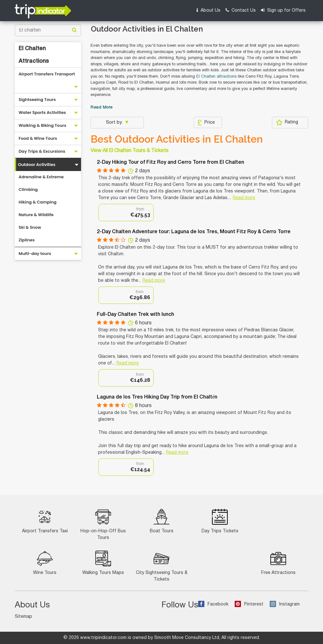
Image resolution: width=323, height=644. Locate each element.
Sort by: (115, 123)
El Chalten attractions (216, 77)
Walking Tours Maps (103, 563)
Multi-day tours (35, 254)
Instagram (285, 604)
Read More (102, 108)
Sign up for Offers (283, 10)
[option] (126, 213)
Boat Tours (162, 521)
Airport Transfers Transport (47, 74)
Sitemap (23, 617)
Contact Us (241, 10)
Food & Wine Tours (38, 138)
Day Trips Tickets (220, 521)
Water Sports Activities (42, 112)
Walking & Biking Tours (42, 125)
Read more (244, 198)
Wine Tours (45, 563)
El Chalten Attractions (34, 55)
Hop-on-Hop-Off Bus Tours (103, 524)
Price (206, 122)
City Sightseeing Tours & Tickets (162, 566)
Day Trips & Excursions (42, 151)
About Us (208, 10)
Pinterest (249, 604)
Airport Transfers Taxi (45, 521)
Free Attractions (278, 563)
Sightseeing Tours (37, 100)
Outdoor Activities (37, 165)
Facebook (213, 604)
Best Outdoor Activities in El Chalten (177, 139)
